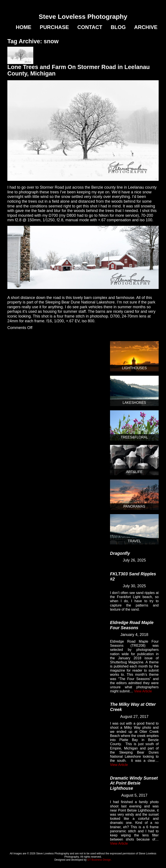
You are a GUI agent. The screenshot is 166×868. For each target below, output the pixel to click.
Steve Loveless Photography (83, 17)
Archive (146, 27)
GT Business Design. (100, 860)
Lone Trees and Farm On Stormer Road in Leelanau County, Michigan (79, 70)
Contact (90, 27)
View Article (143, 691)
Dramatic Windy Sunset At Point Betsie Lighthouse (134, 783)
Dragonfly (120, 553)
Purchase (54, 27)
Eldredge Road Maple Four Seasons (132, 625)
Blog (118, 27)
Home (24, 27)
